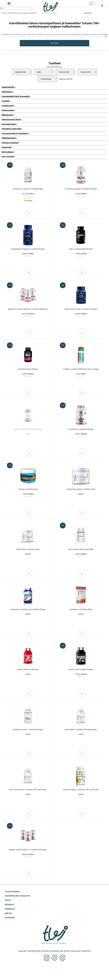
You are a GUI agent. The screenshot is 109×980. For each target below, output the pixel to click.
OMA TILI (8, 913)
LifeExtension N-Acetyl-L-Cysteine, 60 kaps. (28, 253)
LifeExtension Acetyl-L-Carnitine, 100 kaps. (81, 313)
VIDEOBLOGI (10, 909)
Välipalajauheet (9, 138)
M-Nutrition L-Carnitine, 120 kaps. (81, 433)
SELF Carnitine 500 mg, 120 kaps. (81, 553)
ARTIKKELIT (10, 905)
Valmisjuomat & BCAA (11, 120)
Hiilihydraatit (7, 115)
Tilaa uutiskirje (12, 892)
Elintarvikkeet (7, 152)
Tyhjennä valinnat (65, 79)
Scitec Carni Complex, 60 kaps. (81, 673)
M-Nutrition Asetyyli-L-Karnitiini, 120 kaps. (81, 192)
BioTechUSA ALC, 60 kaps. (28, 373)
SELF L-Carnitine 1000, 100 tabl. (81, 253)
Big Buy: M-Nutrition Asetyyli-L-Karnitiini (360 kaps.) (28, 313)
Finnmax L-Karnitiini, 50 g (28, 493)
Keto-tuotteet (8, 157)
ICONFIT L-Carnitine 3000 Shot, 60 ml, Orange (81, 373)
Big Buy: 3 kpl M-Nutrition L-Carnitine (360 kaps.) (28, 853)
